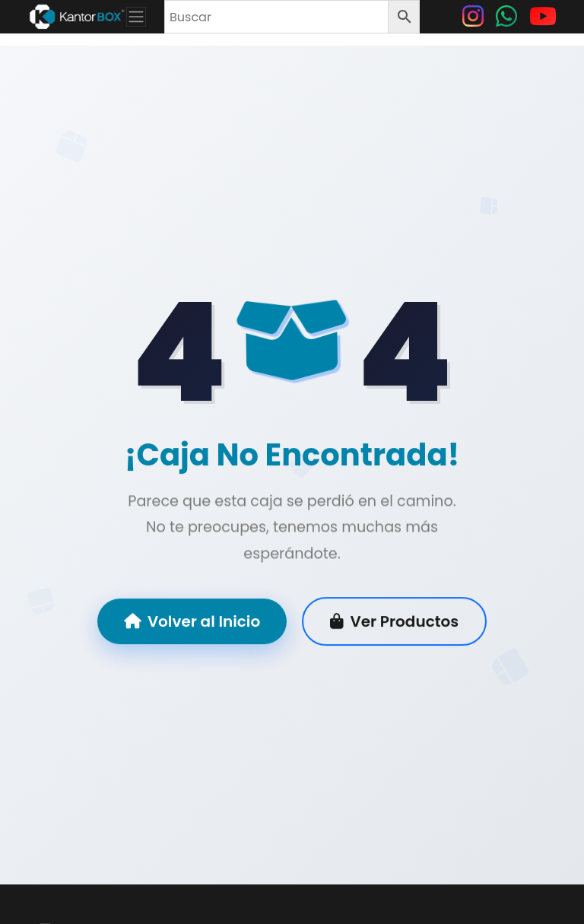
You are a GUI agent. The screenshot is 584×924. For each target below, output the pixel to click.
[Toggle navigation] (136, 17)
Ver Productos (394, 623)
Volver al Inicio (192, 623)
